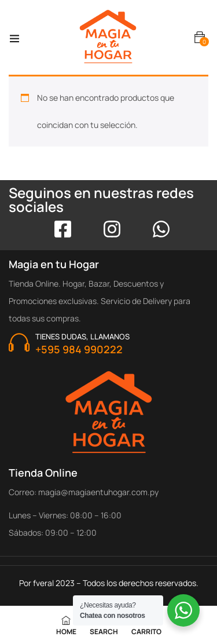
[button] (200, 37)
